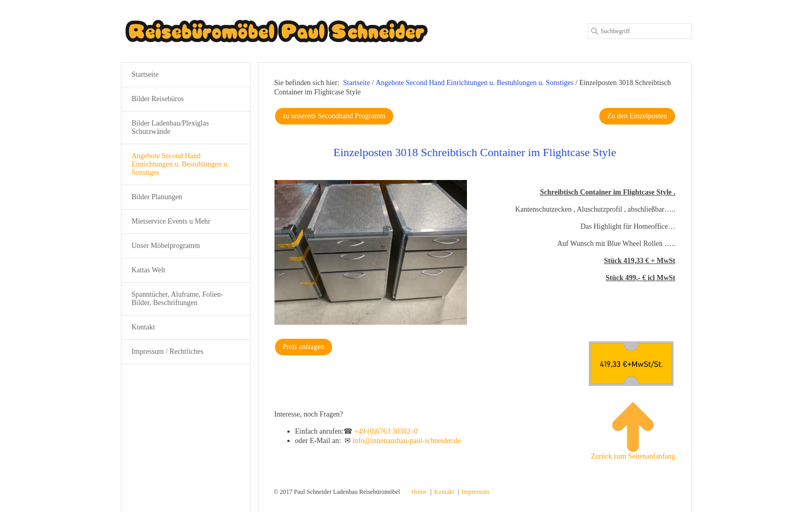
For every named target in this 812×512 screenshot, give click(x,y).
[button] (334, 116)
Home (419, 492)
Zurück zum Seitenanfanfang (633, 431)
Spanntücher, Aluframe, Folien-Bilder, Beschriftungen (178, 299)
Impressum (476, 492)
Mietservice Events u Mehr (171, 221)
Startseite (356, 83)
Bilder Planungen (157, 197)
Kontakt (143, 327)
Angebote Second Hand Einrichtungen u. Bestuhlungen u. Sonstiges (181, 164)
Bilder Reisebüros (158, 99)
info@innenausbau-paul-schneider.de (407, 441)
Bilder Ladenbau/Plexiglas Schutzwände (170, 127)
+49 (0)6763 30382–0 (386, 431)
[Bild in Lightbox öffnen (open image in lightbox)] (371, 252)
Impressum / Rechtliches (168, 351)
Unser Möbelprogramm (166, 246)
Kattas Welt (149, 270)
